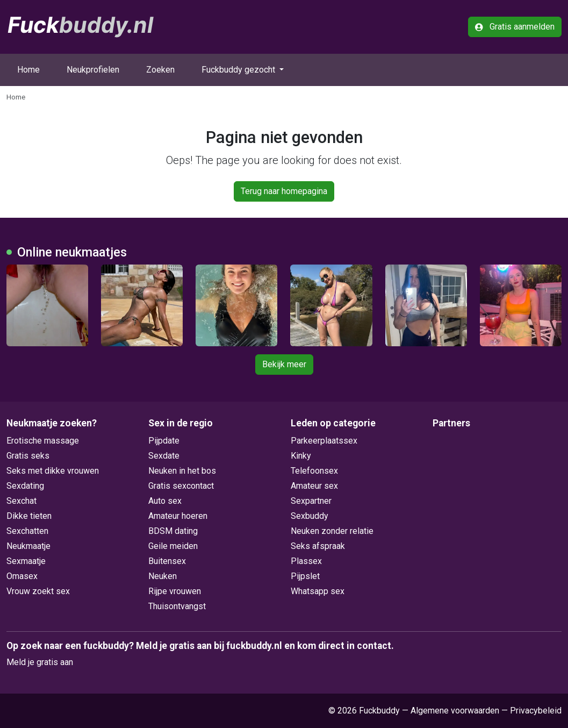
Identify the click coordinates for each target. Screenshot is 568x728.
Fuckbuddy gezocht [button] (239, 70)
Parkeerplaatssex (324, 441)
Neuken (163, 576)
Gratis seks (28, 456)
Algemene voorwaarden (455, 711)
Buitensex (167, 561)
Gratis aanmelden (515, 27)
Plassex (306, 561)
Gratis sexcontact (181, 486)
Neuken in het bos (182, 471)
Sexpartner (311, 501)
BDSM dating (173, 531)
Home (28, 70)
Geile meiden (173, 546)
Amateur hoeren (178, 516)
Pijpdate (164, 441)
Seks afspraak (318, 546)
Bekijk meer (284, 364)
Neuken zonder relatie (332, 531)
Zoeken (160, 70)
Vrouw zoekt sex (38, 591)
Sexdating (25, 486)
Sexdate (164, 456)
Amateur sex (314, 486)
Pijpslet (305, 576)
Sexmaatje (26, 561)
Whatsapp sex (318, 591)
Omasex (22, 576)
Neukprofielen (93, 70)
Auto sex (165, 501)
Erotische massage (43, 441)
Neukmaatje (28, 546)
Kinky (301, 456)
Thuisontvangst (177, 606)
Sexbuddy (310, 516)
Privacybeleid (536, 711)
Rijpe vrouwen (175, 591)
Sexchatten (27, 531)
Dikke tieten (29, 516)
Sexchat (21, 501)
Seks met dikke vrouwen (53, 471)
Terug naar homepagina (284, 191)
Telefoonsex (314, 471)
